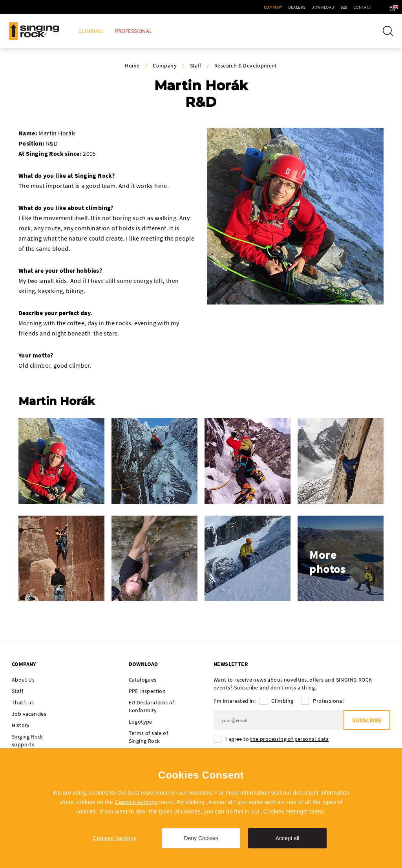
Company (252, 7)
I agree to (277, 739)
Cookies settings (136, 802)
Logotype (141, 722)
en (383, 7)
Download (302, 7)
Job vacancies (29, 714)
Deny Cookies (201, 838)
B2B (323, 7)
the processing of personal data (289, 739)
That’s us (23, 702)
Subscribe (367, 720)
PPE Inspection (147, 691)
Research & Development (246, 66)
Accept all (288, 838)
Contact (341, 7)
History (21, 725)
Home (132, 66)
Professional (134, 31)
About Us (23, 680)
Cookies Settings (114, 838)
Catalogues (143, 680)
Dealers (276, 7)
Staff (196, 66)
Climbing (91, 31)
